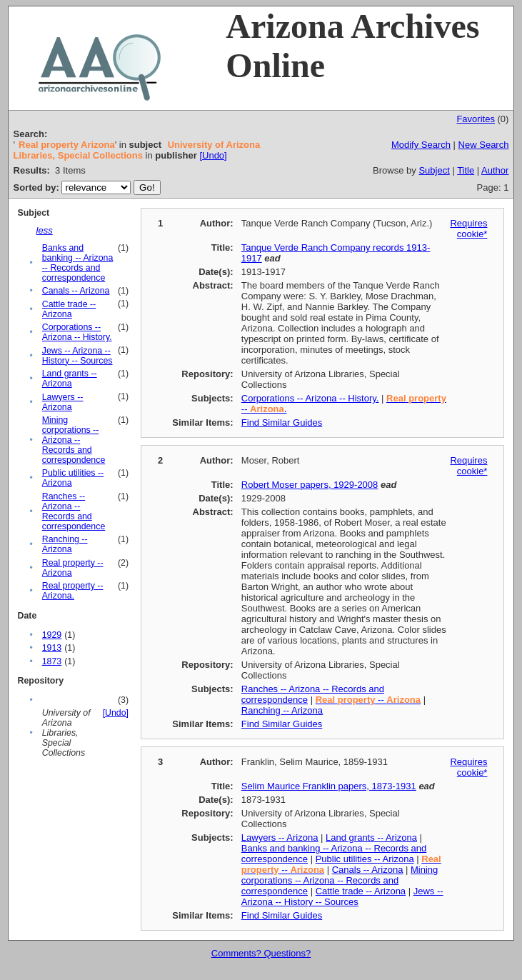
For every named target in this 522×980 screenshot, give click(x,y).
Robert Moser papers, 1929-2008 (310, 485)
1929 (52, 635)
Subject (434, 170)
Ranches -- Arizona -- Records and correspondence (74, 511)
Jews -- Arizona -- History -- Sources (77, 356)
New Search (484, 145)
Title (466, 170)
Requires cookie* (468, 229)
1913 (52, 648)
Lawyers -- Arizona (63, 402)
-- (368, 700)
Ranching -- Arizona (65, 544)
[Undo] (213, 155)
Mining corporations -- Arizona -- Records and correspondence (74, 440)
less (45, 230)
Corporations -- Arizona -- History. (77, 332)
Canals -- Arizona (76, 291)
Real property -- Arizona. (73, 591)
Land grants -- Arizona (70, 379)
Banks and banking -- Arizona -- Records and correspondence (78, 263)
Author (495, 170)
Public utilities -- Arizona (365, 859)
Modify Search (421, 145)
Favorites (475, 119)
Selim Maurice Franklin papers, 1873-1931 (329, 786)
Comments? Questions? (261, 953)
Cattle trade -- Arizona (69, 309)
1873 (52, 661)
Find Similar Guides (282, 422)
